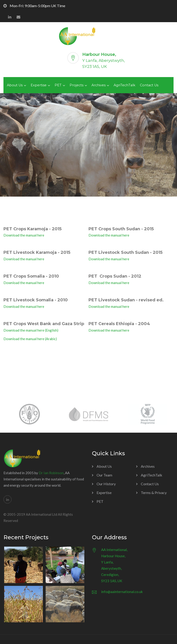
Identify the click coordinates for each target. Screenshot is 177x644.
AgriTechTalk (124, 85)
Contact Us (149, 85)
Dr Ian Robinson (51, 473)
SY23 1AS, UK (95, 66)
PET (58, 85)
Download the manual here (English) (31, 330)
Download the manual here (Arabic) (30, 339)
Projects (77, 85)
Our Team (104, 475)
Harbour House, (99, 54)
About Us (15, 85)
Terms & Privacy (154, 493)
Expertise (39, 85)
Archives (99, 85)
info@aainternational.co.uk (122, 592)
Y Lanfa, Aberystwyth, (104, 60)
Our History (106, 484)
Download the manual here (24, 235)
